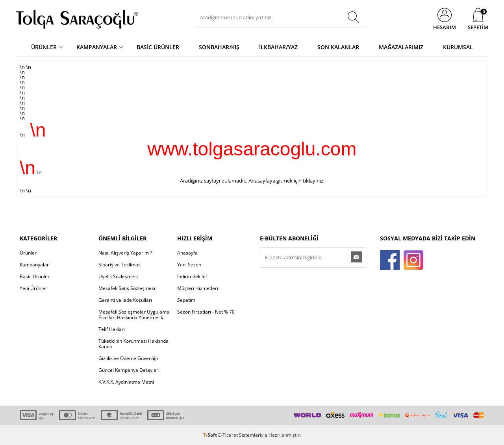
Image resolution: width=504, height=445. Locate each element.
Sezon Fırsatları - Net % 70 (206, 312)
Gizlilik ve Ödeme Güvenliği (128, 358)
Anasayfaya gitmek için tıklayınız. (286, 181)
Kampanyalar (97, 47)
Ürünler (44, 47)
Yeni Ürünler (33, 288)
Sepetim (186, 300)
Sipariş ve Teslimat (119, 265)
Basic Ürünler (158, 47)
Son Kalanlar (338, 47)
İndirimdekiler (192, 276)
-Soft (211, 435)
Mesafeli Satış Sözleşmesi (127, 288)
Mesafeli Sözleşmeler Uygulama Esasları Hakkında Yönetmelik (134, 315)
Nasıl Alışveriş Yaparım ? (125, 253)
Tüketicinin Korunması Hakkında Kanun (133, 344)
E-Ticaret (228, 435)
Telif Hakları (112, 329)
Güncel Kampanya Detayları (129, 370)
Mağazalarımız (401, 47)
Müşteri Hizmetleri (198, 288)
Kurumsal (458, 47)
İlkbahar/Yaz (278, 47)
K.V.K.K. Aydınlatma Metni (126, 382)
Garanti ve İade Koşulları (125, 300)
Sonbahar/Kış (219, 47)
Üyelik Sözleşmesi (118, 276)
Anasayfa (187, 253)
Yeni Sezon (189, 265)
